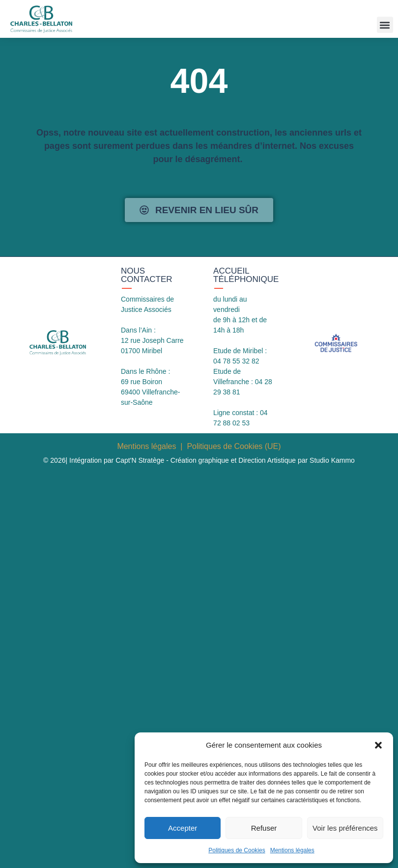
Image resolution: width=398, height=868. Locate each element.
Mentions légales (292, 850)
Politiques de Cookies (237, 850)
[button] (378, 745)
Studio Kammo (332, 460)
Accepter (183, 828)
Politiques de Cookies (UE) (234, 446)
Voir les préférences (345, 828)
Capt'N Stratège (140, 460)
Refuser (264, 828)
